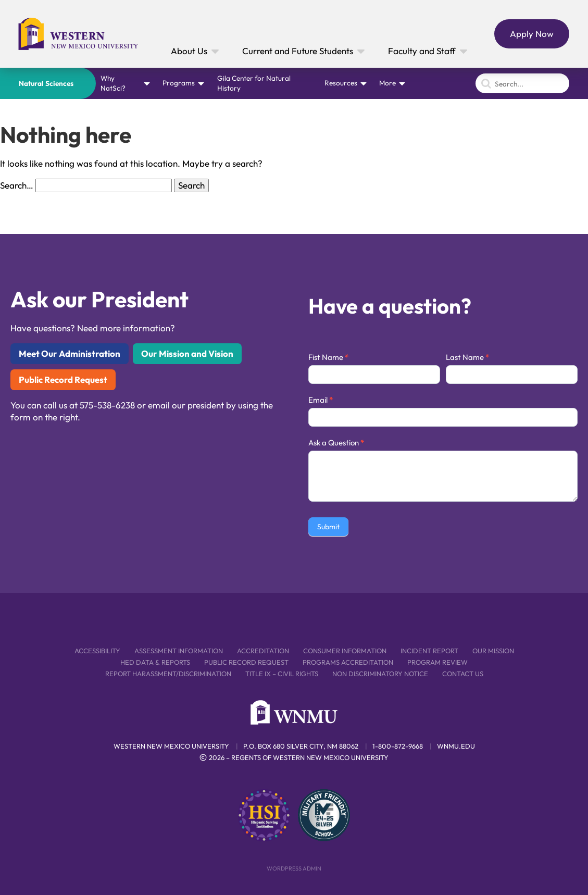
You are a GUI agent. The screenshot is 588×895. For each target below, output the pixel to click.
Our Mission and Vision (187, 353)
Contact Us (463, 674)
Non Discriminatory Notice (380, 674)
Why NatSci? (113, 83)
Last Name (467, 357)
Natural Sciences (46, 83)
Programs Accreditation (348, 662)
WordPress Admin (294, 868)
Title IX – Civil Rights (282, 674)
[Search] (522, 83)
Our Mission (493, 651)
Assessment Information (179, 651)
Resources (341, 83)
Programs (179, 83)
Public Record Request (63, 380)
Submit (328, 527)
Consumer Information (345, 651)
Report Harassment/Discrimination (168, 674)
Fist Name (328, 357)
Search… (17, 185)
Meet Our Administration (70, 353)
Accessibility (97, 651)
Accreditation (263, 651)
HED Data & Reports (155, 662)
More (387, 83)
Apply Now (532, 34)
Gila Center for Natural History (254, 83)
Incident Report (429, 651)
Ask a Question (336, 443)
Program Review (437, 662)
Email (321, 400)
